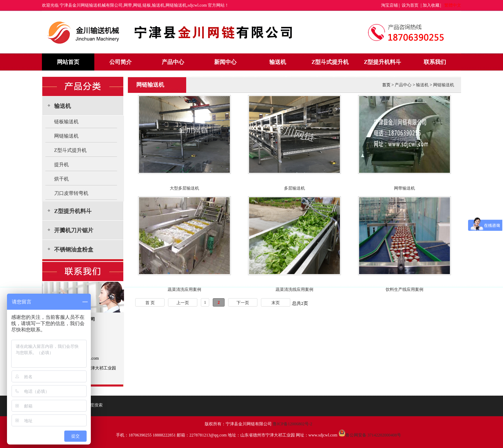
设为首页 (410, 5)
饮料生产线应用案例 (404, 289)
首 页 (150, 303)
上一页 (183, 303)
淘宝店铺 (389, 5)
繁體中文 (453, 5)
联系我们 (435, 62)
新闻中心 (225, 62)
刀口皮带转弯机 (71, 193)
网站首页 (68, 62)
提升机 (61, 165)
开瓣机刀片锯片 (74, 230)
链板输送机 (66, 122)
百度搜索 (94, 405)
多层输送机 (294, 188)
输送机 (278, 62)
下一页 (243, 303)
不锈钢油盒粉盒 (74, 249)
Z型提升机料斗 (383, 62)
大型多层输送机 (184, 188)
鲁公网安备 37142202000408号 (370, 435)
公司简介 (121, 62)
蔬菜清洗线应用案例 (294, 289)
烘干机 (61, 179)
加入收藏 (431, 5)
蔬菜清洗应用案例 (184, 289)
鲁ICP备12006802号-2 (293, 424)
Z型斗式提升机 (330, 62)
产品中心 (173, 62)
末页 (276, 303)
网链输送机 (66, 136)
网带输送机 (404, 188)
